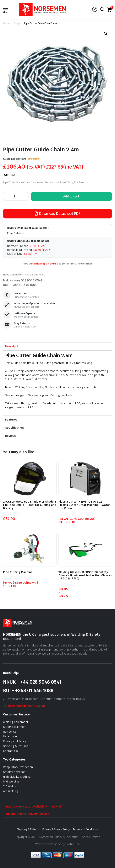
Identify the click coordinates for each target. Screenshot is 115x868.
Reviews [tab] (11, 436)
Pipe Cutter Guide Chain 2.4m (41, 23)
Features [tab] (11, 420)
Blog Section (47, 387)
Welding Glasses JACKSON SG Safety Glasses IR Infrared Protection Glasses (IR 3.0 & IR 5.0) (85, 575)
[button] (106, 34)
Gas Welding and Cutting (44, 395)
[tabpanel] (57, 383)
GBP (7, 175)
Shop (17, 23)
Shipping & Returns (46, 264)
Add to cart (71, 196)
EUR (14, 175)
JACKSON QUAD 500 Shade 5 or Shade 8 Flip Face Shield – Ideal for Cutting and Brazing (30, 505)
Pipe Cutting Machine (51, 363)
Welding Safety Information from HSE (56, 403)
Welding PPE (25, 407)
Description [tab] (13, 346)
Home (6, 23)
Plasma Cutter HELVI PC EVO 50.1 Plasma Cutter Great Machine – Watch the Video (85, 505)
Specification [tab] (14, 428)
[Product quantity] (16, 196)
